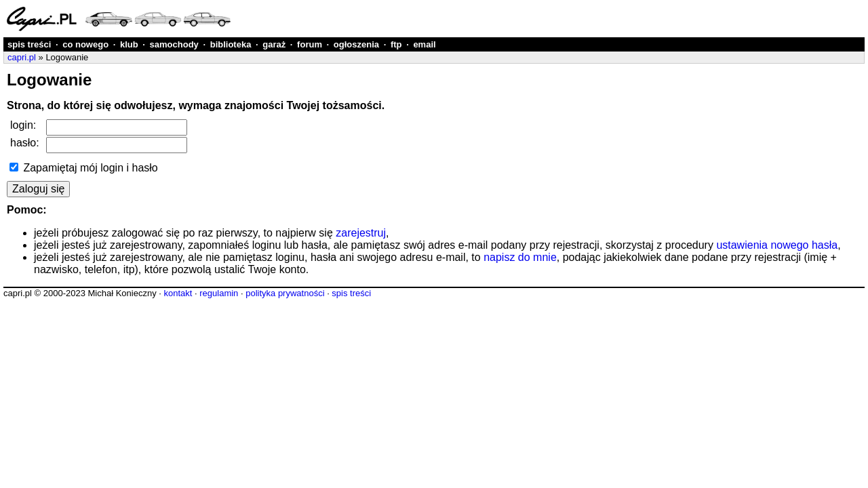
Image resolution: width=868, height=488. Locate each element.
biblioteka (231, 44)
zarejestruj (361, 233)
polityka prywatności (285, 293)
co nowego (85, 44)
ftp (396, 44)
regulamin (219, 293)
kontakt (178, 293)
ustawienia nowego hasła (777, 245)
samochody (174, 44)
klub (129, 44)
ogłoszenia (356, 44)
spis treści (29, 44)
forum (310, 44)
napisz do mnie (520, 257)
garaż (274, 44)
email (424, 44)
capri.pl (22, 57)
